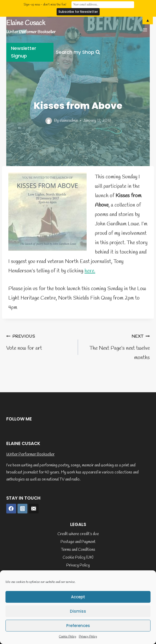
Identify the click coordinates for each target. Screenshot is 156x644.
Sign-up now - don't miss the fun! (45, 5)
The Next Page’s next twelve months (116, 346)
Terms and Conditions (78, 550)
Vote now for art (40, 342)
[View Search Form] (78, 52)
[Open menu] (145, 30)
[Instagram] (22, 509)
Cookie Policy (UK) (78, 558)
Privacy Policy (88, 637)
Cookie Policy (68, 637)
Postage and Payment (78, 542)
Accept (78, 597)
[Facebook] (11, 509)
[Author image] (49, 121)
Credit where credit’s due (78, 534)
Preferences (78, 626)
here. (90, 271)
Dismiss (78, 611)
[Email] (34, 509)
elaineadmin (69, 121)
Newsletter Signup (24, 52)
